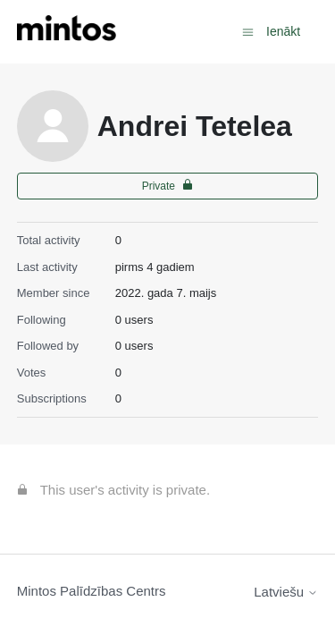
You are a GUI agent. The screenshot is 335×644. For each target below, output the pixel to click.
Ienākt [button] (283, 31)
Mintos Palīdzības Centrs (92, 591)
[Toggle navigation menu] (248, 31)
